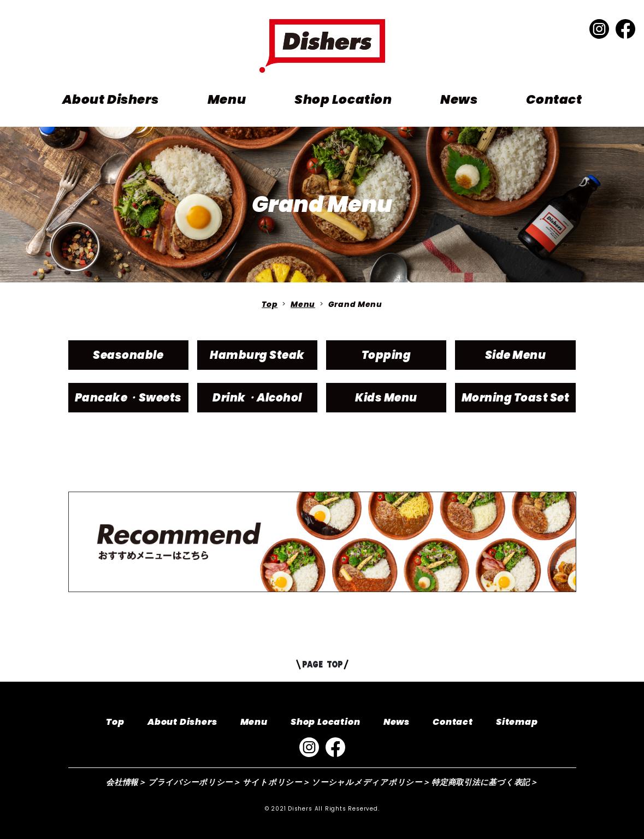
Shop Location (343, 99)
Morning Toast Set (516, 398)
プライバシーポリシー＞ (194, 782)
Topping (386, 355)
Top (270, 304)
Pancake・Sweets (128, 398)
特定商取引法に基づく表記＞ (485, 782)
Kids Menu (386, 398)
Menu (227, 99)
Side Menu (516, 355)
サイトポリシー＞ (276, 782)
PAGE (322, 664)
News (459, 99)
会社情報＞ (126, 782)
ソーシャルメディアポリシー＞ (371, 782)
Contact (554, 99)
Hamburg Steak (257, 355)
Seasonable (128, 355)
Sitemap (517, 722)
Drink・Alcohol (257, 398)
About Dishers (111, 99)
